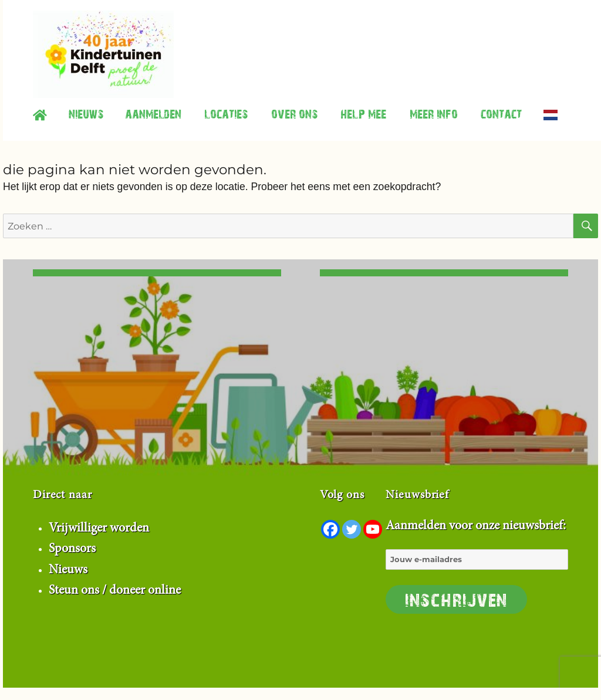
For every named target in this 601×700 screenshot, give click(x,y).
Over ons (294, 113)
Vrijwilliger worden (99, 529)
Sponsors (72, 549)
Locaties (226, 113)
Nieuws (86, 113)
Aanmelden (153, 113)
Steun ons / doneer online (115, 591)
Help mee (363, 113)
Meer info (434, 113)
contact (501, 113)
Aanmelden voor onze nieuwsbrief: (477, 567)
